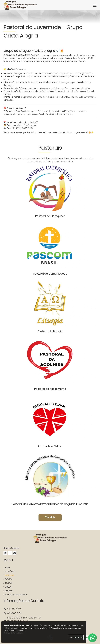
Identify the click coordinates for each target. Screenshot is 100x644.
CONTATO (8, 591)
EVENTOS (8, 579)
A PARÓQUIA (9, 571)
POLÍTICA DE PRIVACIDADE (15, 595)
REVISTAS (8, 583)
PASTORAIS (9, 575)
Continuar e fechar (76, 637)
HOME (7, 568)
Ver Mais (50, 517)
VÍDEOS (7, 587)
